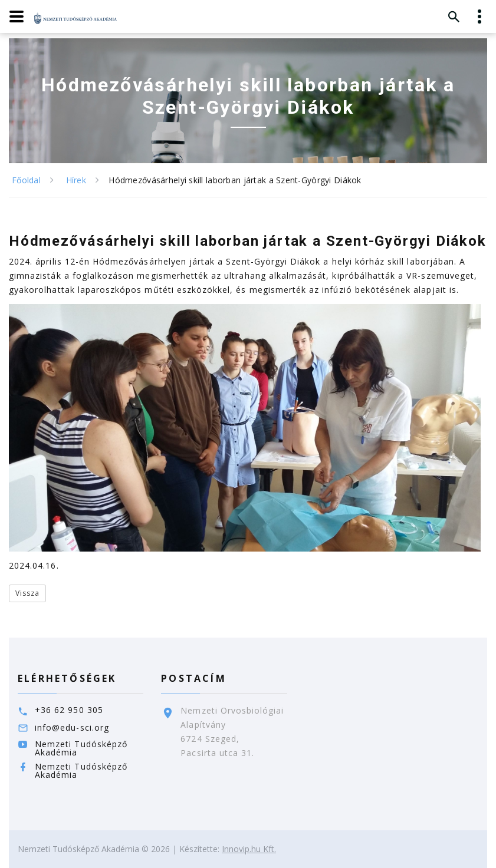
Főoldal (26, 180)
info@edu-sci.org (72, 727)
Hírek (76, 180)
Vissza (27, 593)
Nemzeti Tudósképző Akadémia (81, 748)
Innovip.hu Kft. (249, 849)
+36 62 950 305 (69, 710)
